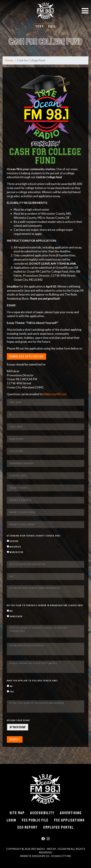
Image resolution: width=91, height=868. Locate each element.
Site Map (17, 813)
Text (40, 26)
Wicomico (14, 547)
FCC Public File (35, 820)
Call (52, 26)
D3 (48, 856)
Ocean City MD (61, 856)
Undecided (15, 616)
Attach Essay (17, 727)
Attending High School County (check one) (34, 536)
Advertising (71, 813)
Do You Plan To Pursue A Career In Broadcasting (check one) (45, 605)
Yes (10, 692)
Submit (15, 739)
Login (11, 820)
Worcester (15, 552)
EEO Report (28, 827)
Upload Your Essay (18, 720)
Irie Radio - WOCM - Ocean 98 (51, 849)
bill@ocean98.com (55, 394)
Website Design (31, 856)
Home (9, 60)
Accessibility (42, 813)
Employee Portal (58, 827)
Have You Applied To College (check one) (32, 681)
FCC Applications (69, 820)
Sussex (13, 541)
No (10, 611)
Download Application (26, 356)
